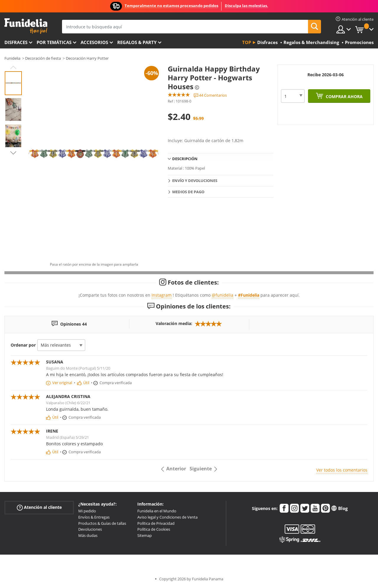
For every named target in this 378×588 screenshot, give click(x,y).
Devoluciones (90, 529)
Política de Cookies (154, 529)
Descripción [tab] (185, 159)
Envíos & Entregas (94, 517)
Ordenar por (23, 345)
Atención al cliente (39, 507)
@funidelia (223, 295)
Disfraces (16, 42)
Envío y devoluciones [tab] (195, 181)
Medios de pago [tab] (188, 192)
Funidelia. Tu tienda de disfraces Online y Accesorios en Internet (26, 26)
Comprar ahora (344, 96)
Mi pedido (87, 511)
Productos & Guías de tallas (102, 523)
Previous (13, 67)
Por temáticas (54, 42)
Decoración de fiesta (43, 58)
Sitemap (145, 535)
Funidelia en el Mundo (157, 511)
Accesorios (94, 42)
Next (13, 153)
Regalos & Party (137, 42)
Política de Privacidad (156, 523)
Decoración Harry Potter (87, 58)
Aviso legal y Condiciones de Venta (167, 517)
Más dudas (88, 535)
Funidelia (12, 58)
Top (247, 42)
